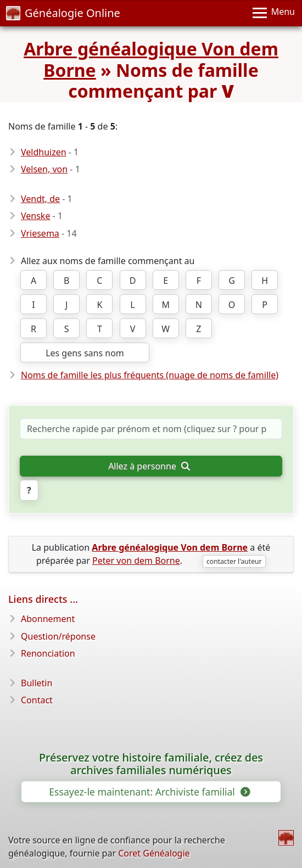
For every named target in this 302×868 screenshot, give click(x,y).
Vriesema (40, 233)
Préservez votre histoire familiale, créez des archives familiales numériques (151, 764)
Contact (37, 700)
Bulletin (37, 683)
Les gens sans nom (85, 353)
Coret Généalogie (154, 853)
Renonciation (48, 653)
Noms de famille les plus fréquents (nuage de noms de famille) (150, 375)
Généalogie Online (63, 13)
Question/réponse (58, 636)
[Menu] (274, 13)
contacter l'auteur (234, 561)
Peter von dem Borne (136, 561)
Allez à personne (149, 466)
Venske (35, 216)
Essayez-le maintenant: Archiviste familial (149, 792)
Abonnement (48, 619)
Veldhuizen (44, 152)
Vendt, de (40, 199)
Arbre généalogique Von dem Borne (151, 59)
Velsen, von (44, 169)
